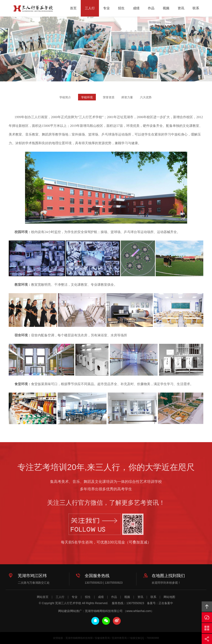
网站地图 (169, 597)
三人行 (90, 8)
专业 (106, 8)
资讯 (181, 8)
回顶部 (207, 607)
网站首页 (43, 597)
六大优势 (146, 98)
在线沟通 (207, 617)
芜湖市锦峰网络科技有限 (79, 638)
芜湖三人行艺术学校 (33, 8)
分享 (207, 639)
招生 (121, 8)
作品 (151, 8)
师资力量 (127, 98)
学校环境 (87, 98)
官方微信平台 (207, 628)
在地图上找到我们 (168, 576)
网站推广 (76, 611)
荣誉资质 (109, 98)
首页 (73, 8)
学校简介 (65, 98)
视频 (166, 8)
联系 (196, 8)
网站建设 (64, 611)
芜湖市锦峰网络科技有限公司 (104, 611)
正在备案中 (166, 603)
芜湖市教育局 (119, 638)
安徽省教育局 (102, 638)
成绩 (136, 8)
